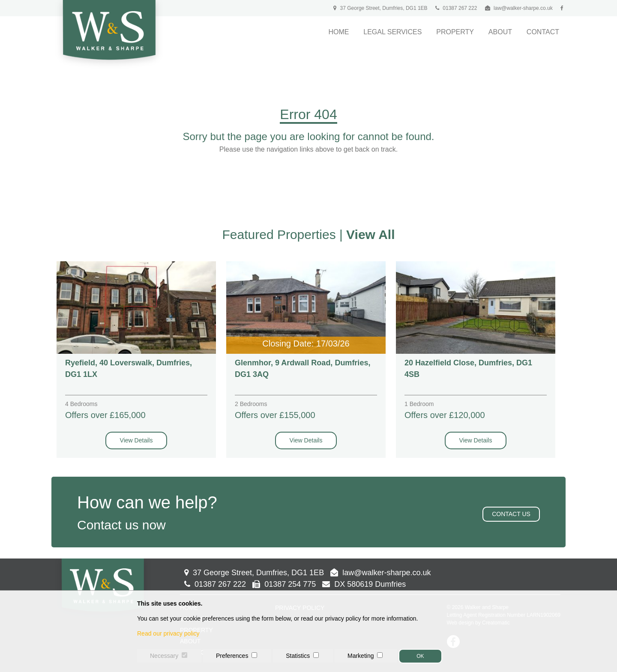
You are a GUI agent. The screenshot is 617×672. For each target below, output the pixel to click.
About (500, 32)
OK (420, 656)
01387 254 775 (284, 584)
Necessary (164, 656)
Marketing (361, 656)
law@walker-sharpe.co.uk (523, 8)
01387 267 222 (456, 8)
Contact (543, 32)
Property (455, 32)
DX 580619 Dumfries (364, 584)
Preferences (232, 656)
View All (370, 234)
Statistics (298, 656)
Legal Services (392, 32)
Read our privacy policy (168, 633)
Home (338, 32)
